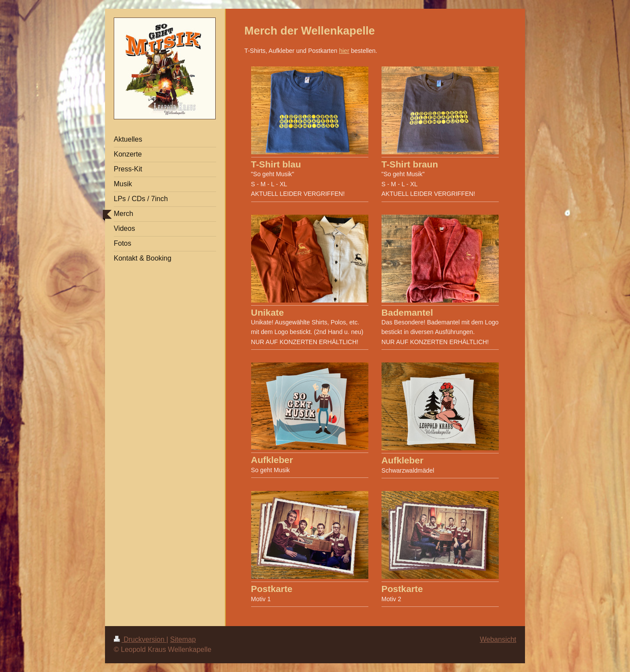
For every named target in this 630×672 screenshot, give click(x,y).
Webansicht (498, 639)
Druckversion (140, 639)
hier (344, 51)
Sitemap (183, 639)
